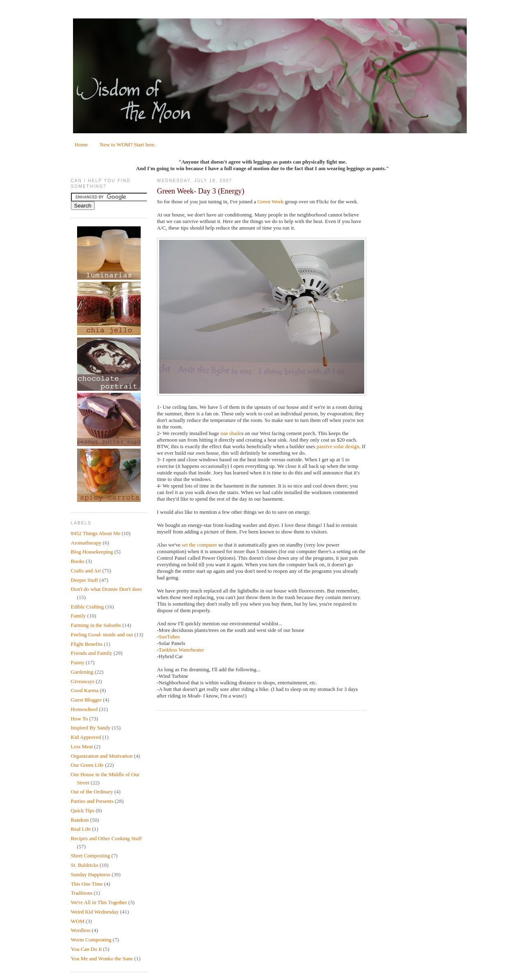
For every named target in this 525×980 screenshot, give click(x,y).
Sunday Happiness (91, 874)
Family (79, 616)
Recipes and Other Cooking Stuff (106, 838)
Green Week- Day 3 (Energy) (201, 191)
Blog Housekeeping (92, 552)
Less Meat (82, 746)
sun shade (231, 433)
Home (81, 145)
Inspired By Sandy (91, 728)
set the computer (199, 545)
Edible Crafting (88, 607)
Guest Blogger (86, 700)
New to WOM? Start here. (128, 145)
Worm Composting (91, 940)
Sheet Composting (91, 856)
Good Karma (85, 690)
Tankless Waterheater (181, 650)
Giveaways (83, 681)
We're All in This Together (99, 902)
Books (78, 561)
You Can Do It (87, 949)
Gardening (82, 672)
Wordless (81, 930)
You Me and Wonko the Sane (102, 958)
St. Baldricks (85, 865)
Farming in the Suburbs (96, 625)
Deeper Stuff (85, 580)
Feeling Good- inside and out (102, 635)
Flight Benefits (87, 644)
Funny (78, 662)
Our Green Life (87, 765)
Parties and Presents (92, 801)
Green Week (270, 202)
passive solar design (338, 446)
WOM (78, 921)
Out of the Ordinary (92, 792)
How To (80, 719)
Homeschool (84, 709)
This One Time (87, 884)
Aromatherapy (86, 543)
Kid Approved (86, 737)
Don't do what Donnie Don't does (106, 589)
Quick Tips (83, 810)
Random (80, 820)
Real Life (81, 829)
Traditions (82, 893)
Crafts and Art (86, 571)
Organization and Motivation (102, 756)
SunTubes (169, 637)
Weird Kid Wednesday (95, 912)
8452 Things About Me (96, 533)
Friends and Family (92, 653)
